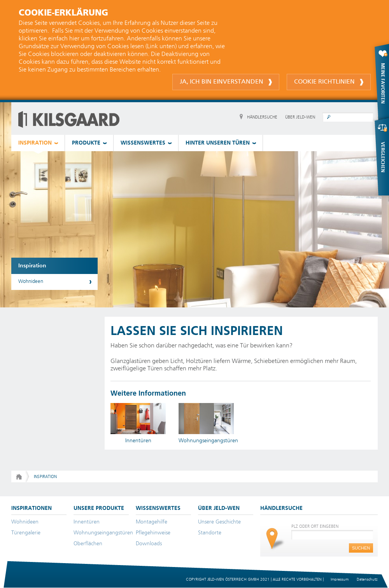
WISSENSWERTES (143, 143)
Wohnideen (31, 282)
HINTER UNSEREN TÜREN (218, 143)
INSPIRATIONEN (32, 508)
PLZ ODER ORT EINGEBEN (315, 526)
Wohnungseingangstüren (103, 533)
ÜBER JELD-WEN (300, 117)
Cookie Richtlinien (329, 82)
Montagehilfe (152, 522)
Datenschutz (367, 579)
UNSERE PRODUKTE (99, 508)
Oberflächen (88, 544)
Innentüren (87, 522)
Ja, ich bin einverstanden (226, 82)
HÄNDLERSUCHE (262, 117)
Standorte (210, 533)
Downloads (149, 544)
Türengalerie (26, 533)
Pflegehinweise (153, 533)
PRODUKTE (86, 143)
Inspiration (32, 266)
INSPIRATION (35, 143)
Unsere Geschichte (219, 522)
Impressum (340, 579)
